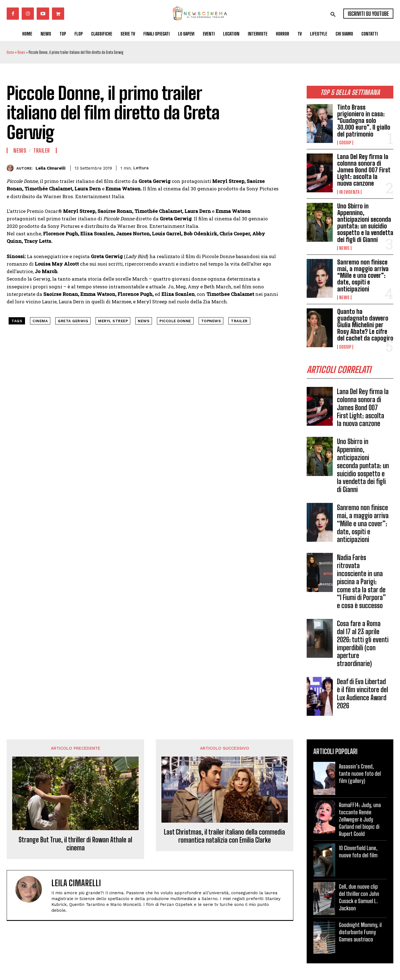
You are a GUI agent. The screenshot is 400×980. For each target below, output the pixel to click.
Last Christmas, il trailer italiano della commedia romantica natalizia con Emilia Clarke (224, 836)
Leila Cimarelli (50, 168)
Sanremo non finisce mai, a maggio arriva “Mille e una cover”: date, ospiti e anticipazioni (363, 276)
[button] (333, 14)
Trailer (42, 150)
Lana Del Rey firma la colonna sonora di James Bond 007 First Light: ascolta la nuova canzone (364, 170)
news (144, 321)
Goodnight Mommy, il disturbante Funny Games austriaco (360, 932)
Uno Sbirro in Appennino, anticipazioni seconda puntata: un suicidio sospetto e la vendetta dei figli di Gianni (365, 223)
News (21, 52)
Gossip (345, 143)
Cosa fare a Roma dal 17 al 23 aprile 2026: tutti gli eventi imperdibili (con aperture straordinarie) (363, 643)
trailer (239, 321)
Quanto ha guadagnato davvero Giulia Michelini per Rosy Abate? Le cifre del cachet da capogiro (365, 325)
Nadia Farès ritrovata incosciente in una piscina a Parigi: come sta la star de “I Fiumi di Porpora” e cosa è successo (361, 581)
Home (10, 52)
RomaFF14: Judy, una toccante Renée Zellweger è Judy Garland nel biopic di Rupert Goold (360, 819)
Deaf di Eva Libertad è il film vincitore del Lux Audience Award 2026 (362, 693)
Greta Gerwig (73, 321)
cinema (40, 321)
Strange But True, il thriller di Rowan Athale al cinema (75, 844)
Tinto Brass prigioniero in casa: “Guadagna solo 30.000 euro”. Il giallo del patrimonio (364, 121)
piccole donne (175, 321)
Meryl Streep (113, 321)
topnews (211, 321)
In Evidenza (349, 192)
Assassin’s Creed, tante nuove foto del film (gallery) (360, 774)
